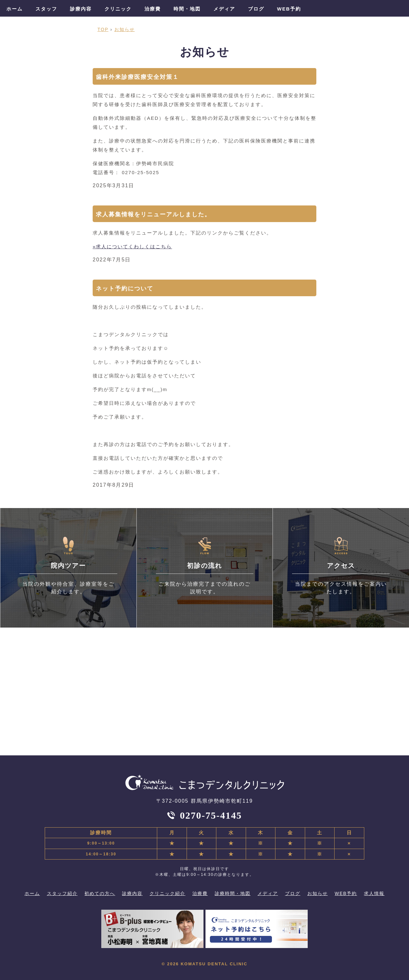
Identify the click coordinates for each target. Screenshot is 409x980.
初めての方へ (100, 893)
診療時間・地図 (233, 893)
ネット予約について (125, 289)
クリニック (118, 9)
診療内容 (81, 9)
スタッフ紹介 (62, 893)
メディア (224, 9)
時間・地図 (187, 9)
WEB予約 (289, 9)
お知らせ (318, 893)
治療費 (153, 9)
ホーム (15, 9)
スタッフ (46, 9)
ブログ (256, 9)
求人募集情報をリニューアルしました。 (153, 214)
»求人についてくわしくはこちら (132, 247)
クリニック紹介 (167, 893)
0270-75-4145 (211, 815)
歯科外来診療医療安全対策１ (137, 77)
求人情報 (374, 893)
